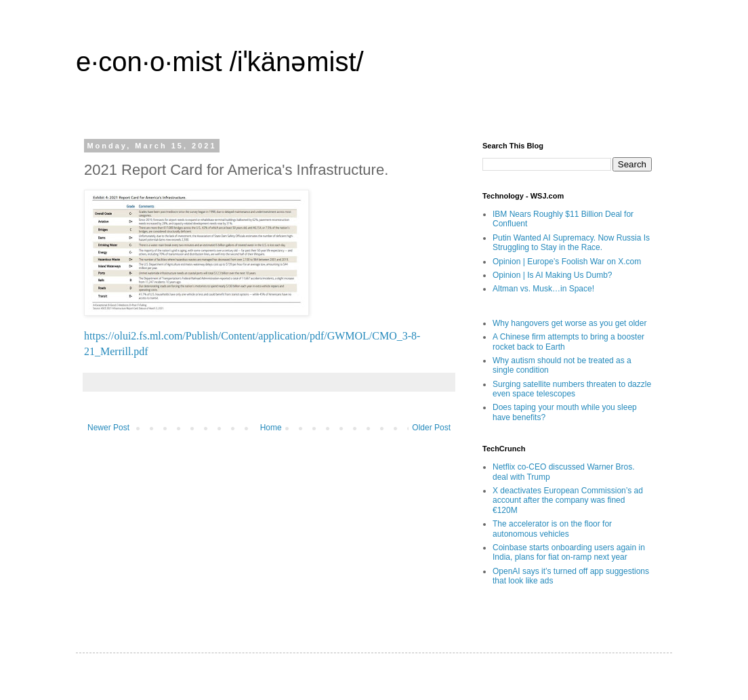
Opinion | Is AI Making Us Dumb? (553, 275)
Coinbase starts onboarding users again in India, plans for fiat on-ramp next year (569, 552)
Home (271, 428)
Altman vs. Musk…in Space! (543, 289)
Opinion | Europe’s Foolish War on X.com (567, 262)
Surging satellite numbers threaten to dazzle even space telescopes (572, 389)
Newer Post (108, 428)
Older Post (431, 428)
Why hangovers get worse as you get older (569, 323)
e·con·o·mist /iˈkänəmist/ (220, 62)
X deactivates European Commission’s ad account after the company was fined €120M (568, 500)
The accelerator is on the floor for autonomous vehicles (552, 529)
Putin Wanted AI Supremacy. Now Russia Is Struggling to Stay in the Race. (571, 243)
